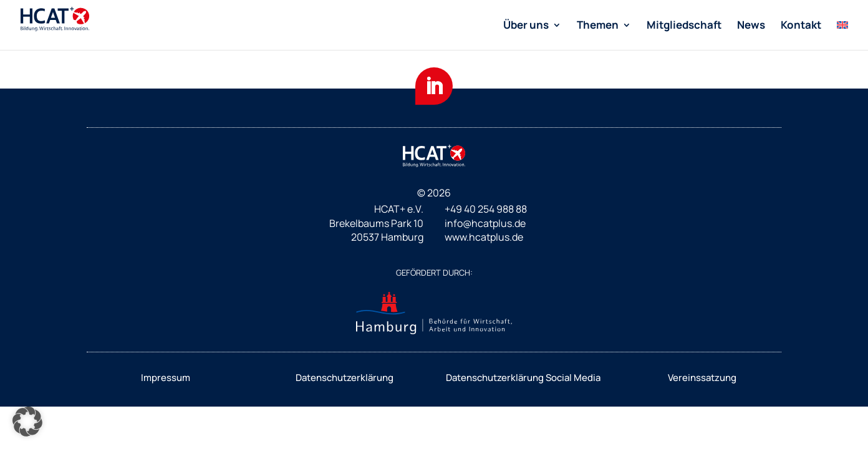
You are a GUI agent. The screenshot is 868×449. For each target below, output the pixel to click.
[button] (27, 422)
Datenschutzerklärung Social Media (523, 378)
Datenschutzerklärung (345, 378)
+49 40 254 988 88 (486, 209)
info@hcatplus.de (485, 223)
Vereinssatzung (702, 378)
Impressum (166, 378)
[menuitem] (532, 35)
